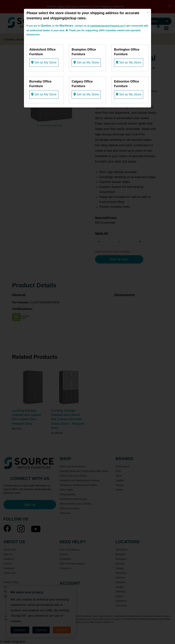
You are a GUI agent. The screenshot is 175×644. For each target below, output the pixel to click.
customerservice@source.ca (106, 26)
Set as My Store (44, 62)
